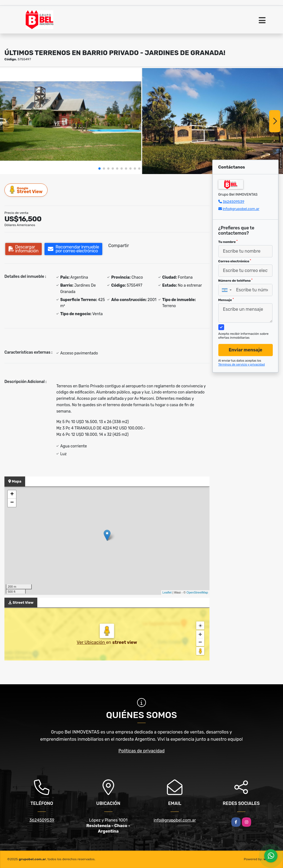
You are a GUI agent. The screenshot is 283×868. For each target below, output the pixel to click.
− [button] (12, 503)
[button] (99, 169)
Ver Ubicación (91, 642)
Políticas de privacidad (142, 751)
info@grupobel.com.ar (241, 209)
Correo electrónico (235, 261)
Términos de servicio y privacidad (242, 365)
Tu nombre (228, 242)
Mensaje (226, 300)
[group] (71, 121)
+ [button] (12, 494)
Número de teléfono (235, 281)
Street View (26, 190)
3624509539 (234, 202)
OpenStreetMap (197, 592)
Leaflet (167, 592)
